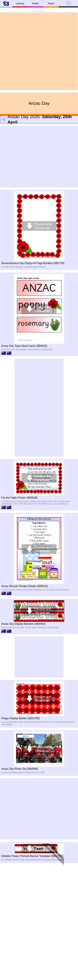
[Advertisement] (39, 51)
